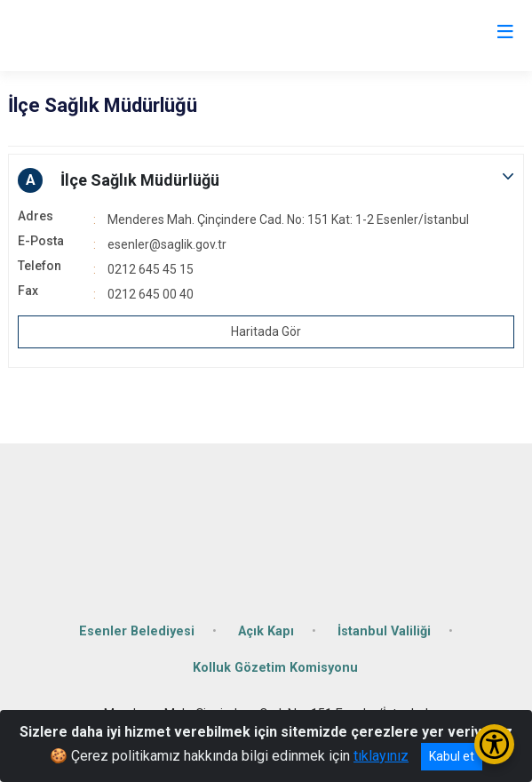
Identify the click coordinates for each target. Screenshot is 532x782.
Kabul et (452, 756)
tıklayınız (381, 756)
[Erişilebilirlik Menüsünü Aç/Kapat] (494, 744)
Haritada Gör (266, 331)
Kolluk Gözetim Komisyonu (275, 668)
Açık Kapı (266, 631)
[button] (266, 180)
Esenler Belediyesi (137, 631)
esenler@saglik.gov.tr (167, 244)
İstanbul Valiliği (384, 631)
